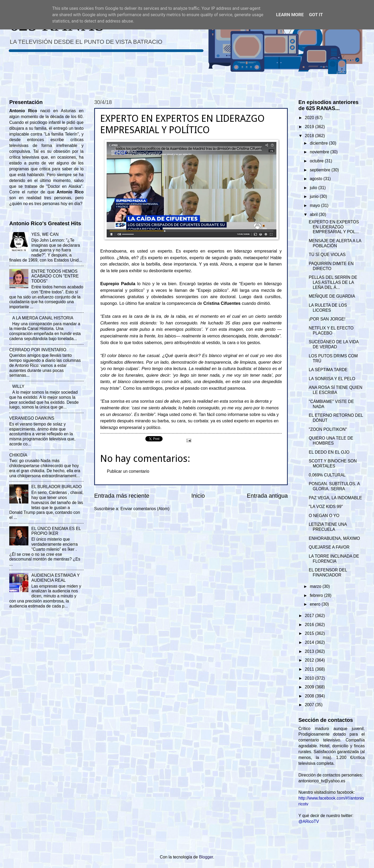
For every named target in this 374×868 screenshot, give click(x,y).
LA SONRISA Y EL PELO (332, 379)
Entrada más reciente (122, 496)
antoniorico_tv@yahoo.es (322, 781)
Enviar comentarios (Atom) (145, 509)
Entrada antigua (267, 496)
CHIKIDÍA (18, 455)
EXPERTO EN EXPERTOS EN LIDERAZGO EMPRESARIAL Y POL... (334, 227)
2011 (310, 669)
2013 (310, 651)
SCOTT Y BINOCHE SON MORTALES (333, 463)
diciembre (319, 143)
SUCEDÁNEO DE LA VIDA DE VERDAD (334, 344)
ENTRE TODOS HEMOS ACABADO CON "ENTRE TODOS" (55, 276)
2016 (310, 625)
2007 (310, 705)
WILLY (18, 386)
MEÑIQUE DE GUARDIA (332, 296)
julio (314, 188)
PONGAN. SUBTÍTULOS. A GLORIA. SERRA (334, 486)
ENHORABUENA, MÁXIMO (334, 538)
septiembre (321, 170)
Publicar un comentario (128, 471)
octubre (317, 161)
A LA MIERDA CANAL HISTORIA (43, 318)
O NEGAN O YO (324, 516)
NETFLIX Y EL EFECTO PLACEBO (331, 331)
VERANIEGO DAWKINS (32, 418)
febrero (317, 595)
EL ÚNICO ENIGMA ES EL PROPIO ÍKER (56, 531)
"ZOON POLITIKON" (328, 429)
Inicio (198, 496)
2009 (310, 687)
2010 (310, 678)
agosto (317, 179)
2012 (310, 660)
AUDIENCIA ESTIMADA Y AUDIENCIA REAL (55, 578)
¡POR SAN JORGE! (327, 319)
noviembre (320, 152)
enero (316, 604)
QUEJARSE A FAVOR (329, 547)
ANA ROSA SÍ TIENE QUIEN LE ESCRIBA (336, 390)
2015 (310, 633)
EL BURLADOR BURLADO (56, 487)
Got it (316, 15)
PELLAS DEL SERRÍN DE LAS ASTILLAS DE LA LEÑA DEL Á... (333, 282)
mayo (316, 205)
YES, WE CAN (45, 234)
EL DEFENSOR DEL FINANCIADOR (328, 572)
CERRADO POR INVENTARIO (38, 350)
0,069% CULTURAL (327, 475)
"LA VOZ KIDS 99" (326, 507)
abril (314, 214)
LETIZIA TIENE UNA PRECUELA (328, 527)
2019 (310, 127)
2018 (310, 136)
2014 (310, 642)
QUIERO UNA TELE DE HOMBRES (331, 441)
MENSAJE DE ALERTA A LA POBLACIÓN (335, 243)
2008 (310, 696)
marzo (316, 586)
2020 (310, 118)
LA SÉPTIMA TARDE (328, 370)
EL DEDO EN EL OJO (329, 452)
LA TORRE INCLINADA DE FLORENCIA (334, 559)
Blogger (206, 857)
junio (315, 196)
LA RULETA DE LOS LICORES (328, 308)
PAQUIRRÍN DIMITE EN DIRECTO (331, 266)
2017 (310, 616)
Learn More (290, 15)
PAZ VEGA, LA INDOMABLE (335, 498)
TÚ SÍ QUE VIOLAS (327, 255)
